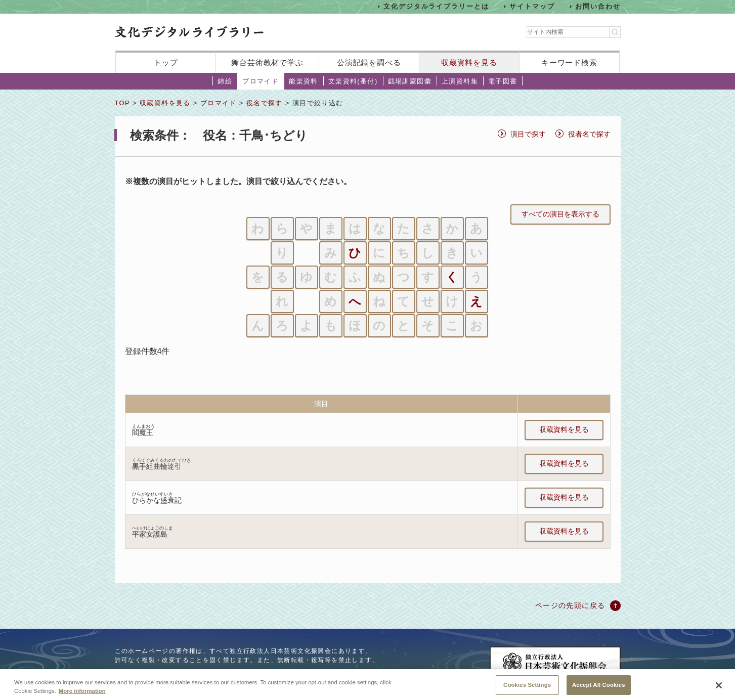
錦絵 (225, 81)
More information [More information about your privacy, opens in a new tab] (82, 696)
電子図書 (503, 81)
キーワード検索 (569, 62)
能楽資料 (304, 81)
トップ (166, 62)
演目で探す (528, 134)
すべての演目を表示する (560, 214)
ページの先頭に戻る (570, 605)
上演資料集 (460, 81)
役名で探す (265, 103)
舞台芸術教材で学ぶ (267, 62)
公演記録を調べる (369, 62)
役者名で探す (589, 134)
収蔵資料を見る (469, 62)
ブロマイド (261, 81)
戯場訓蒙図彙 (410, 81)
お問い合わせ (598, 6)
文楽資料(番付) (353, 81)
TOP (122, 103)
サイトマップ (532, 6)
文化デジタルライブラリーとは (436, 6)
